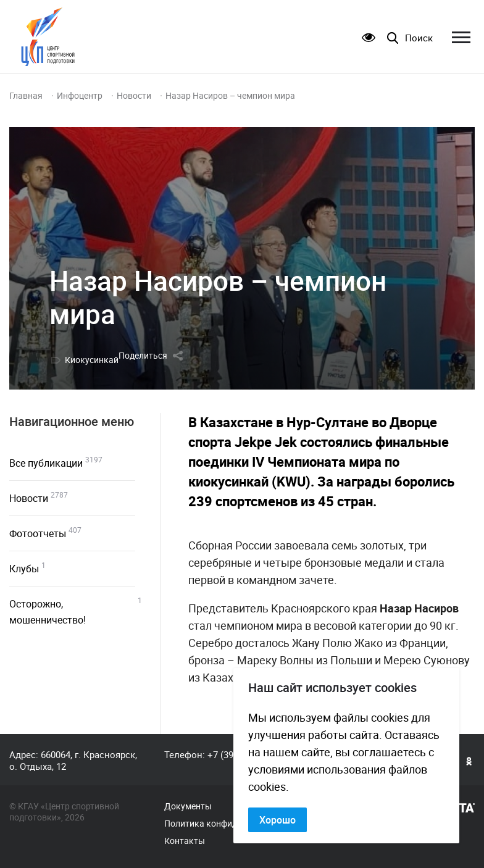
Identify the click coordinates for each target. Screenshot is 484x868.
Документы (188, 806)
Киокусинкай (92, 360)
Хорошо (277, 820)
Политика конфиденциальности (229, 824)
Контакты (185, 841)
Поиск (419, 38)
